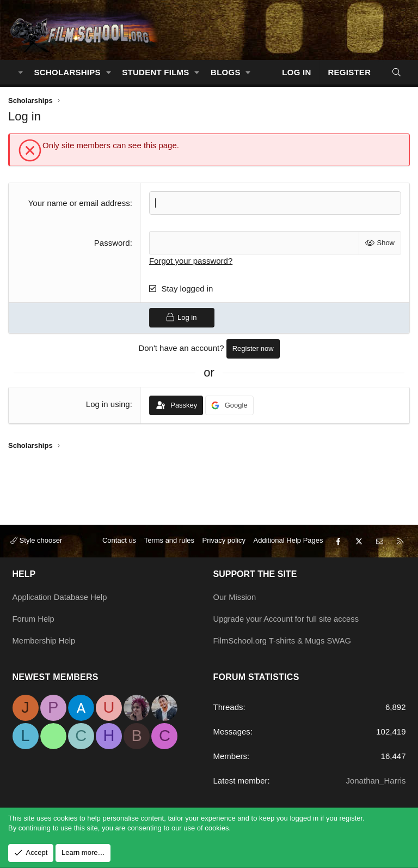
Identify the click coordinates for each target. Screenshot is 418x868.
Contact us (119, 543)
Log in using (108, 404)
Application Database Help (61, 599)
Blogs (226, 72)
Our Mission (235, 599)
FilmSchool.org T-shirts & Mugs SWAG (284, 641)
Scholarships (67, 72)
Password (112, 243)
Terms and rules (169, 543)
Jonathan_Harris (376, 781)
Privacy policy (224, 543)
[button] (108, 72)
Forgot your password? (191, 260)
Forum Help (34, 620)
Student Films (155, 72)
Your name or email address (79, 203)
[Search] (397, 72)
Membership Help (45, 641)
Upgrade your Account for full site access (287, 620)
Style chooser (36, 543)
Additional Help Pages (288, 543)
